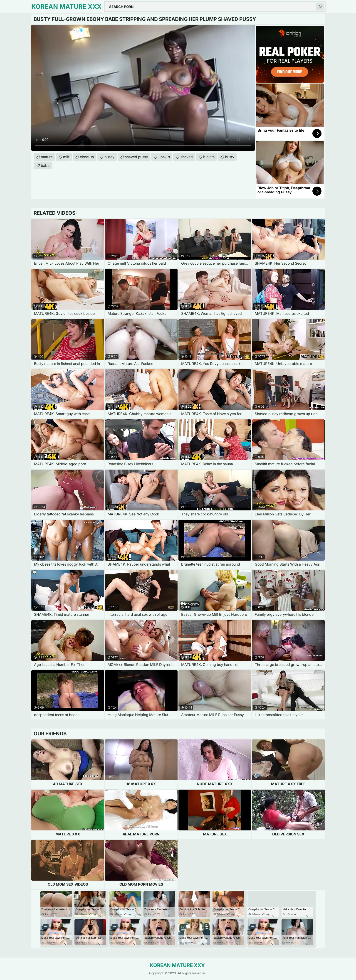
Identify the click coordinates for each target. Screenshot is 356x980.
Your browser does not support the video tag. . (143, 88)
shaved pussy (136, 157)
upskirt (164, 157)
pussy (109, 157)
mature (47, 157)
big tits (209, 157)
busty (230, 157)
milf (66, 157)
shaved (187, 157)
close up (87, 157)
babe (45, 165)
